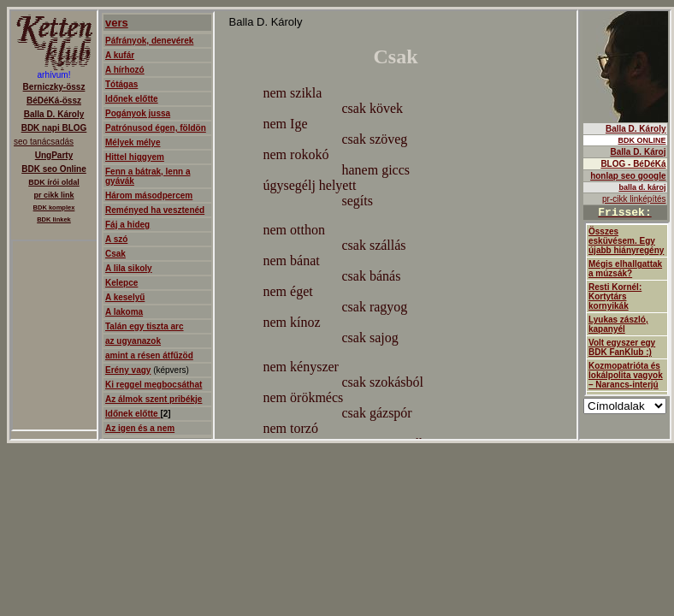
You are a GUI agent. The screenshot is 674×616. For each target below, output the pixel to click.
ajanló (338, 225)
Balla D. (625, 225)
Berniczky (54, 225)
